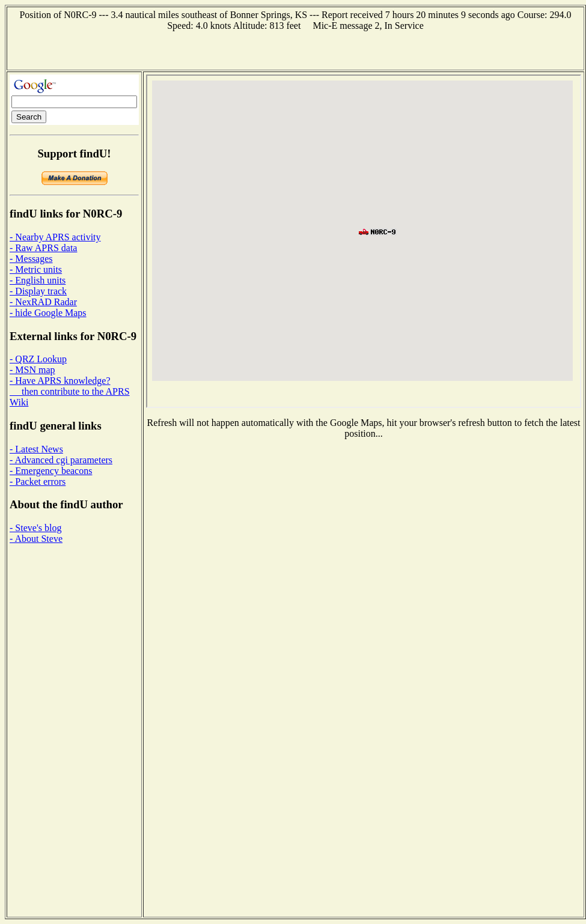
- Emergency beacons (51, 471)
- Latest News (36, 449)
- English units (38, 280)
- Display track (38, 291)
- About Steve (36, 539)
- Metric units (36, 269)
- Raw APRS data (43, 248)
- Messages (31, 259)
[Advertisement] (295, 49)
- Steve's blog (35, 528)
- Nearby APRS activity (55, 237)
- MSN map (32, 370)
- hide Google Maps (48, 313)
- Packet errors (38, 482)
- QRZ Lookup (38, 359)
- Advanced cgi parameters (61, 460)
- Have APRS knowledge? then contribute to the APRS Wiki (70, 391)
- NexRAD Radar (43, 302)
